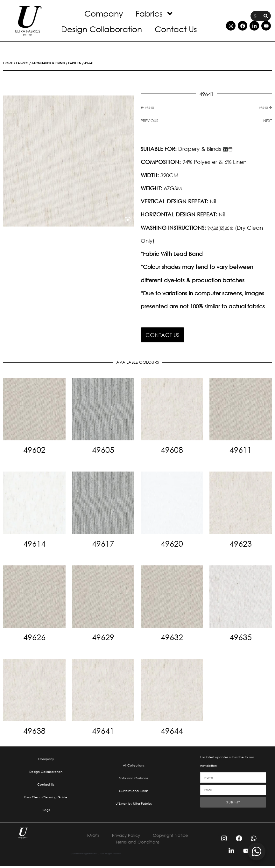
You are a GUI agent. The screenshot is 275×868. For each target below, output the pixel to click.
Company (104, 13)
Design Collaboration (102, 29)
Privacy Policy (125, 837)
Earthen (75, 63)
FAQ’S (91, 837)
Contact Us (176, 29)
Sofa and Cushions (134, 779)
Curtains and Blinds (134, 792)
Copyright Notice (172, 837)
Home (8, 63)
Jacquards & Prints (48, 63)
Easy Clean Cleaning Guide (46, 798)
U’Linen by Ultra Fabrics (134, 805)
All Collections (134, 766)
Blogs (46, 812)
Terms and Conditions (137, 844)
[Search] (266, 16)
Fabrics (155, 14)
